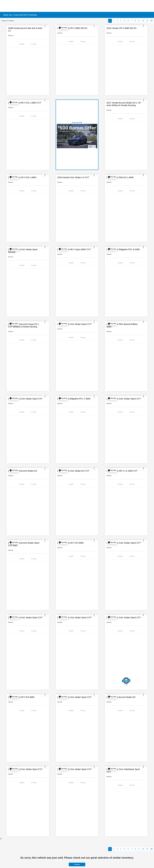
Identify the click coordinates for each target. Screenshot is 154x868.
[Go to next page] (147, 21)
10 (143, 21)
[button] (63, 28)
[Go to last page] (152, 21)
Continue (77, 864)
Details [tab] (22, 44)
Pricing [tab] (34, 44)
